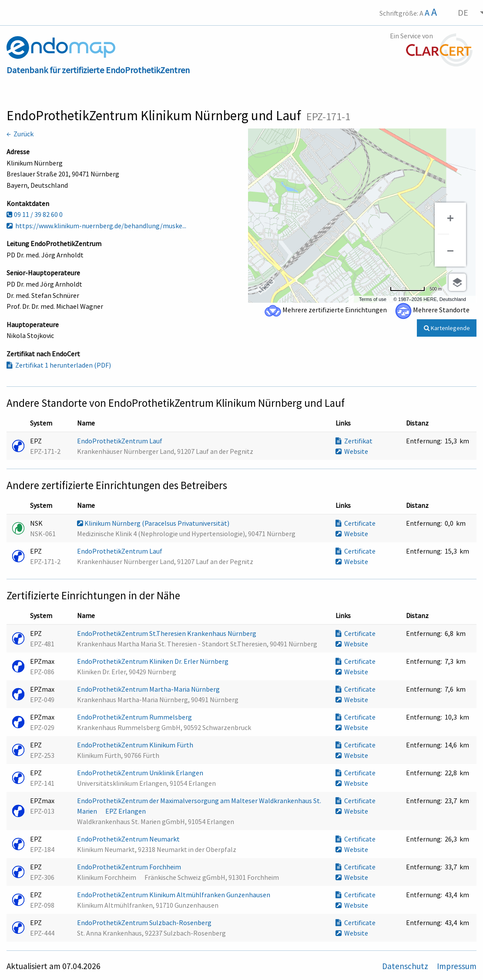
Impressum (457, 966)
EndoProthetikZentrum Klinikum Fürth (136, 745)
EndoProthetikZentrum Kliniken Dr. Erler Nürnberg (153, 661)
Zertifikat (354, 441)
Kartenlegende (447, 328)
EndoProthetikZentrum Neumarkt (129, 839)
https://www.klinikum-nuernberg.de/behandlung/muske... (96, 226)
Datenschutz (406, 966)
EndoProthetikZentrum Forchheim (130, 867)
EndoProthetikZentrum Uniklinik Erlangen (141, 773)
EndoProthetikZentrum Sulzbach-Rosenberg (145, 923)
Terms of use (373, 299)
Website (352, 451)
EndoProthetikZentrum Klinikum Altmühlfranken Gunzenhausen (174, 895)
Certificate (356, 523)
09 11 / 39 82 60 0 (35, 214)
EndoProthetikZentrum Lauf (120, 441)
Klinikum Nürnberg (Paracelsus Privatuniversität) (154, 523)
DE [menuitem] (463, 12)
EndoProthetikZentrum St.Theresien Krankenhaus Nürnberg (167, 633)
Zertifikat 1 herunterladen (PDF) (59, 365)
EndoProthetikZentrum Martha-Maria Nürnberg (149, 689)
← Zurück (20, 134)
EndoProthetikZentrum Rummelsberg (135, 717)
